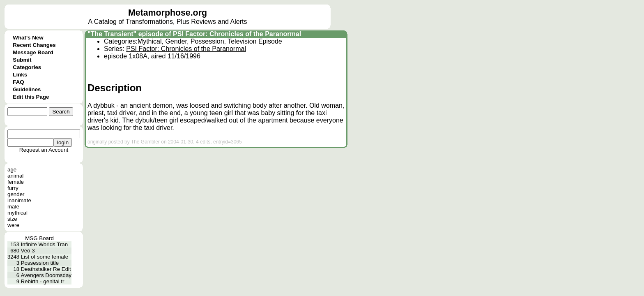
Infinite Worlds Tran (45, 244)
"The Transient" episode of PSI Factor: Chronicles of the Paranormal (194, 34)
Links (20, 75)
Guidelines (27, 89)
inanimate (19, 200)
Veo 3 (28, 251)
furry (13, 188)
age (12, 170)
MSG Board (39, 238)
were (13, 225)
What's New (28, 38)
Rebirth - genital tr (43, 281)
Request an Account (44, 150)
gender (16, 194)
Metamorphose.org (168, 13)
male (13, 207)
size (12, 219)
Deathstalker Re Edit (46, 269)
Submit (22, 60)
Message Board (33, 52)
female (16, 182)
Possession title (40, 263)
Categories (27, 67)
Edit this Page (31, 97)
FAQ (18, 82)
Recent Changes (34, 45)
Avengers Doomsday (46, 275)
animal (15, 176)
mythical (17, 213)
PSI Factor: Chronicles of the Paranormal (186, 49)
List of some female (45, 257)
